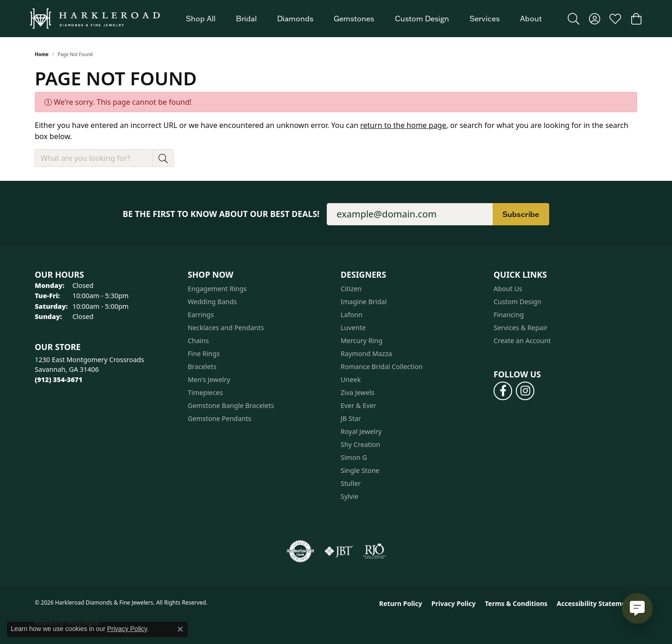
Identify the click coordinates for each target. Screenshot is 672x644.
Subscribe (521, 214)
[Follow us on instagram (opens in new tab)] (525, 391)
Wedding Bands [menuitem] (212, 302)
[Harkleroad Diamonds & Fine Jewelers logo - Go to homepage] (95, 19)
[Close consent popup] (180, 629)
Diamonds (295, 19)
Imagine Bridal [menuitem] (364, 302)
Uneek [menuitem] (351, 379)
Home (42, 54)
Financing (509, 315)
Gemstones (354, 19)
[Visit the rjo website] (374, 551)
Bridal (246, 19)
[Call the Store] (59, 379)
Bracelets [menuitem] (202, 367)
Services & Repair (521, 328)
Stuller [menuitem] (351, 483)
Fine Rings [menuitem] (204, 354)
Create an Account (522, 341)
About (531, 19)
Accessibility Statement (595, 603)
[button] (574, 19)
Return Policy (401, 603)
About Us (508, 289)
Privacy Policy (453, 603)
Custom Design (422, 19)
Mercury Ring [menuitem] (361, 341)
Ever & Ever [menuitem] (358, 405)
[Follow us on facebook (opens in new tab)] (503, 391)
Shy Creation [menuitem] (360, 444)
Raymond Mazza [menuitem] (366, 354)
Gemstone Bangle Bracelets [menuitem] (231, 405)
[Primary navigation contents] (364, 19)
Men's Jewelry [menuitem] (209, 379)
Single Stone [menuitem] (360, 470)
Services (485, 19)
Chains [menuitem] (198, 341)
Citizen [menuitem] (351, 289)
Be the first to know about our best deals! (221, 214)
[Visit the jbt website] (339, 551)
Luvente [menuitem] (353, 328)
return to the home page (403, 125)
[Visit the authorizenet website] (300, 551)
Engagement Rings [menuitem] (217, 289)
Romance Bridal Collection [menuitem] (382, 367)
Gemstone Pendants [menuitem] (219, 418)
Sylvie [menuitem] (349, 496)
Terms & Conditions (516, 603)
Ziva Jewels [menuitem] (358, 392)
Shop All (201, 19)
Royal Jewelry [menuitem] (361, 431)
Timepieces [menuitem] (205, 392)
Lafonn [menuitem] (352, 315)
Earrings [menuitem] (201, 315)
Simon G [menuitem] (354, 457)
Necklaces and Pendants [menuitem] (226, 328)
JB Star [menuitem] (351, 418)
